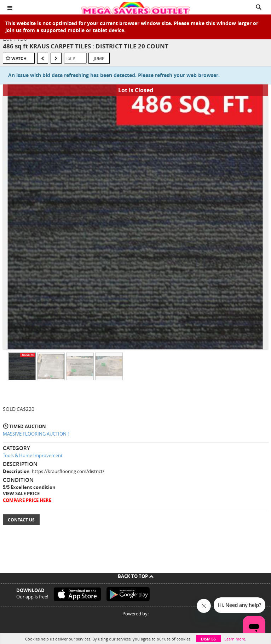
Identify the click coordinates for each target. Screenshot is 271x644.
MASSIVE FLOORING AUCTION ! (36, 434)
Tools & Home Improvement (33, 455)
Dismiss (208, 639)
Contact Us (21, 520)
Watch (19, 58)
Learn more (235, 639)
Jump (99, 58)
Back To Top (136, 576)
